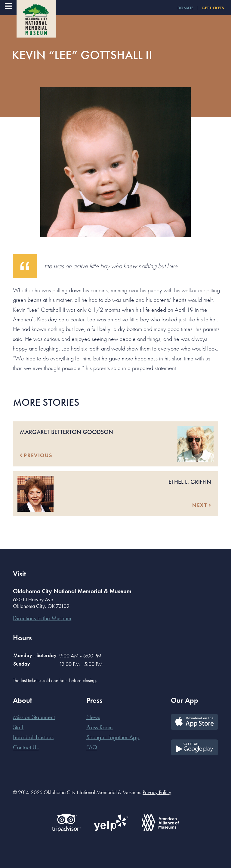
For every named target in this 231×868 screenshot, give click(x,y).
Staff (18, 727)
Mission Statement (34, 717)
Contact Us (26, 747)
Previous (36, 455)
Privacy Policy (157, 792)
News (93, 717)
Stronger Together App (113, 737)
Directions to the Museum (42, 618)
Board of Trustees (33, 737)
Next (202, 505)
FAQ (92, 747)
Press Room (100, 727)
